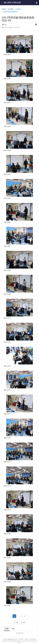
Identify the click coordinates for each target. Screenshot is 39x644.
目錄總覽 (11, 9)
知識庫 (4, 9)
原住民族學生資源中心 (11, 12)
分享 (5, 25)
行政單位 (18, 9)
